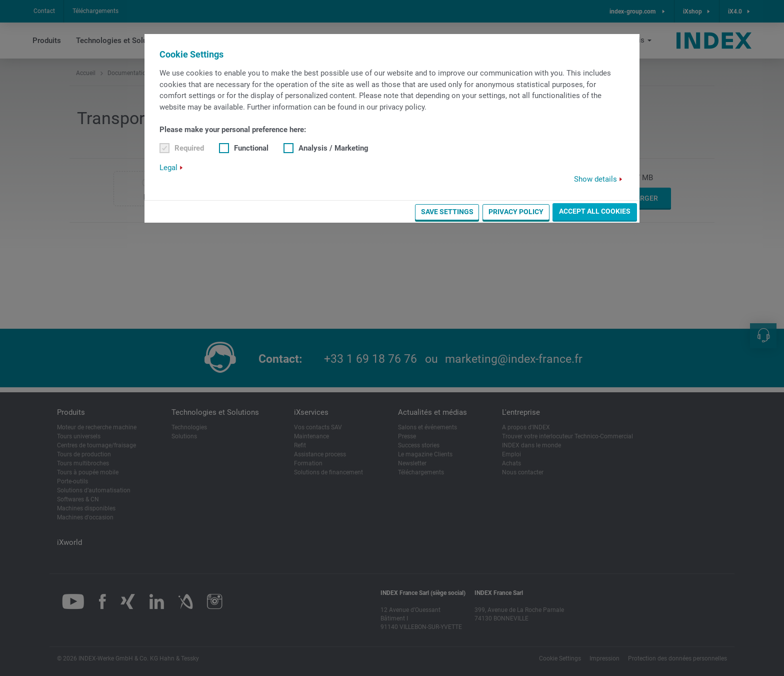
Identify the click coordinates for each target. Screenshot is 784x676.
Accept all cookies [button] (595, 211)
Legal (168, 168)
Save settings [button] (447, 212)
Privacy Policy (516, 212)
